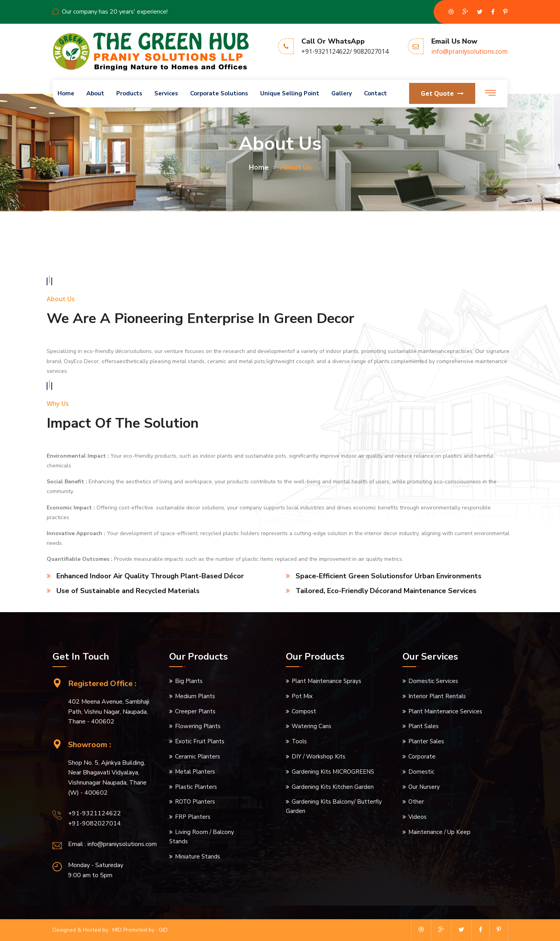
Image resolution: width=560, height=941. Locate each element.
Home (66, 93)
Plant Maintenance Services (445, 711)
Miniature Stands (198, 857)
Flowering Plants (198, 726)
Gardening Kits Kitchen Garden (333, 787)
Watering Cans (311, 726)
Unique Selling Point (290, 93)
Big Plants (189, 681)
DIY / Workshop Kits (318, 757)
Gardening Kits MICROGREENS (333, 772)
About (95, 93)
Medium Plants (195, 696)
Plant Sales (423, 726)
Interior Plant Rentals (437, 696)
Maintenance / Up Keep (439, 832)
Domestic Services (433, 681)
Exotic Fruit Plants (200, 741)
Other (416, 802)
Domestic (421, 772)
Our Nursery (424, 787)
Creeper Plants (195, 711)
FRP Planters (193, 817)
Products (129, 93)
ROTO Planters (195, 802)
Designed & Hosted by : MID (87, 930)
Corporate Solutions (219, 93)
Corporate (422, 757)
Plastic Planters (196, 787)
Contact (375, 93)
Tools (299, 741)
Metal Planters (195, 772)
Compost (304, 711)
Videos (417, 817)
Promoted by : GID (145, 930)
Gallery (342, 93)
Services (166, 93)
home (259, 167)
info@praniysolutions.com (469, 51)
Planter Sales (426, 741)
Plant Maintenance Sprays (326, 681)
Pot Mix (302, 696)
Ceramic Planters (198, 757)
